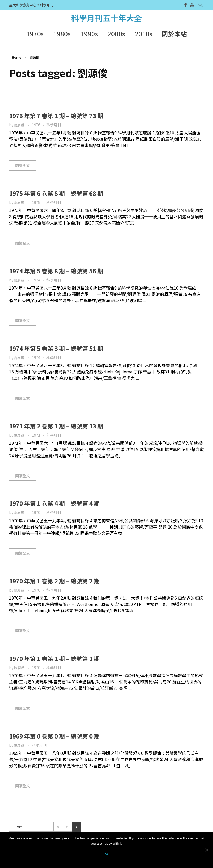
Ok (107, 854)
